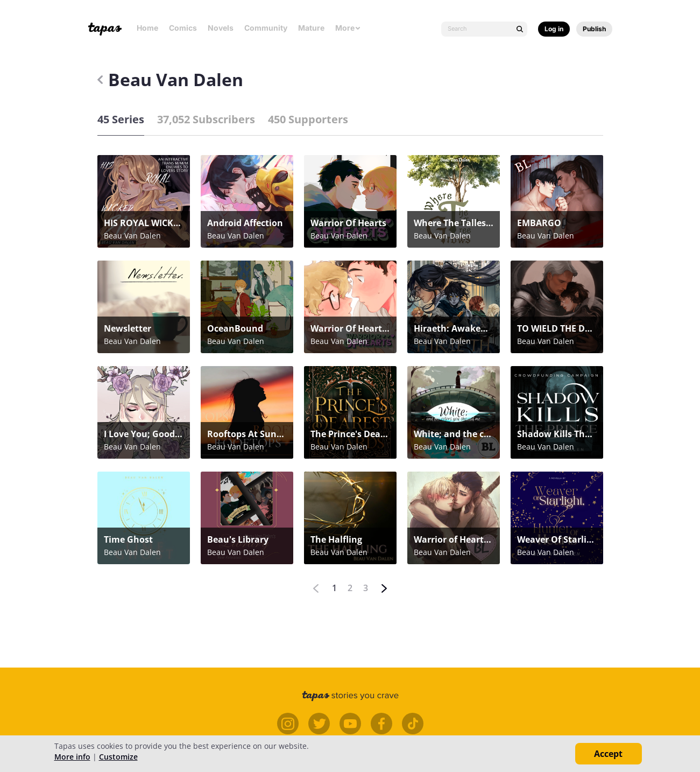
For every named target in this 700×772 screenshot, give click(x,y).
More (348, 28)
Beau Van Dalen (170, 79)
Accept (608, 754)
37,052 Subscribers (206, 119)
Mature (311, 28)
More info (72, 757)
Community (266, 28)
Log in (554, 29)
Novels (221, 28)
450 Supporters (308, 119)
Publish (594, 29)
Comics (183, 28)
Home (147, 28)
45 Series (121, 119)
